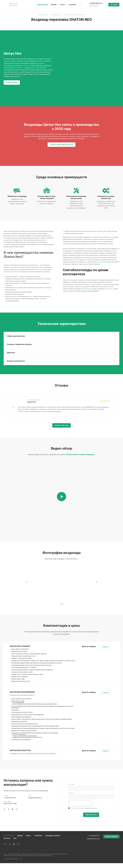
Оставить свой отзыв (61, 426)
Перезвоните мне (91, 815)
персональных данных (91, 809)
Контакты (7, 839)
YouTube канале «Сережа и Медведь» (80, 455)
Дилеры (20, 836)
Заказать (106, 647)
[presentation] (80, 804)
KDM (21, 859)
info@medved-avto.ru (35, 798)
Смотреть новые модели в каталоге (61, 145)
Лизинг (28, 836)
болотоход (84, 289)
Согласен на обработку (84, 809)
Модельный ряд (9, 836)
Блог (15, 839)
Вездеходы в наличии (53, 836)
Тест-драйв (114, 5)
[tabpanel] (61, 406)
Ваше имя (72, 785)
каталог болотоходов (104, 262)
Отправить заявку (12, 82)
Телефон (71, 793)
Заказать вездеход (111, 837)
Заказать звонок (94, 6)
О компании (38, 836)
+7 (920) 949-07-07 (96, 3)
